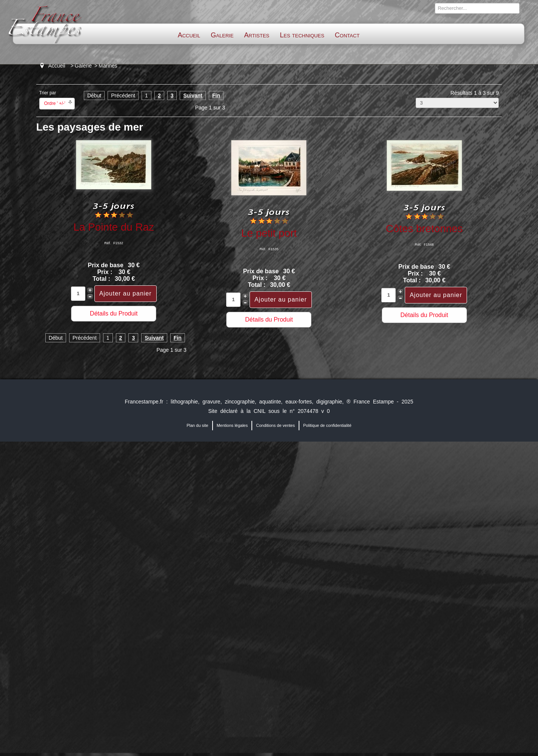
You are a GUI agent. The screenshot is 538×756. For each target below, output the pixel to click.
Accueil (189, 35)
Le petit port (269, 233)
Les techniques (302, 35)
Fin (216, 95)
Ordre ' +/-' (55, 103)
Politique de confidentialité (327, 425)
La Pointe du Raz (114, 227)
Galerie (222, 35)
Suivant (193, 95)
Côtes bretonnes (424, 229)
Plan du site (197, 425)
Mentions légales (232, 425)
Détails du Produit (114, 313)
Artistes (257, 35)
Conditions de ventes (275, 425)
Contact (347, 35)
